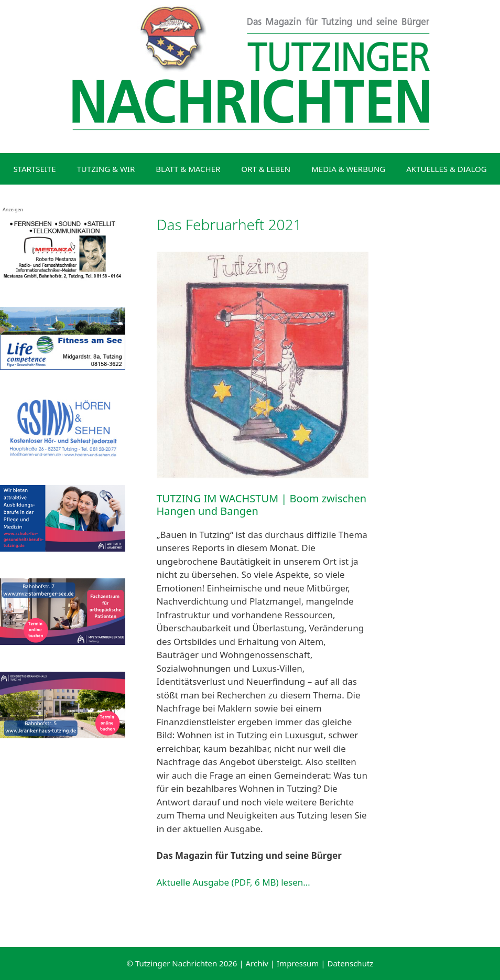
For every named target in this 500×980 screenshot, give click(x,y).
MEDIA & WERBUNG (348, 169)
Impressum (298, 963)
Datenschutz (350, 963)
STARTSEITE (34, 169)
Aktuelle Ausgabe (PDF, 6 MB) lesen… (233, 882)
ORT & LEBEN (266, 169)
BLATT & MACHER (188, 169)
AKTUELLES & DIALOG (446, 169)
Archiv (257, 963)
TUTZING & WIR (106, 169)
